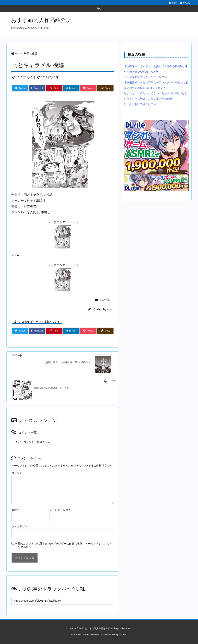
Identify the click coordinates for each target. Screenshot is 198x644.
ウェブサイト (20, 526)
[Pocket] (88, 88)
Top (17, 54)
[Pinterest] (54, 88)
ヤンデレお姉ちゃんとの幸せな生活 (145, 77)
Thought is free (119, 635)
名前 (15, 510)
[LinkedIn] (71, 88)
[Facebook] (37, 88)
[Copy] (105, 88)
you (110, 309)
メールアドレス (60, 510)
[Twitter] (20, 88)
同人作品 (32, 54)
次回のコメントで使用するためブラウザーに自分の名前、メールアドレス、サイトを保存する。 (64, 545)
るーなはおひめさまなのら (140, 104)
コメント (17, 473)
